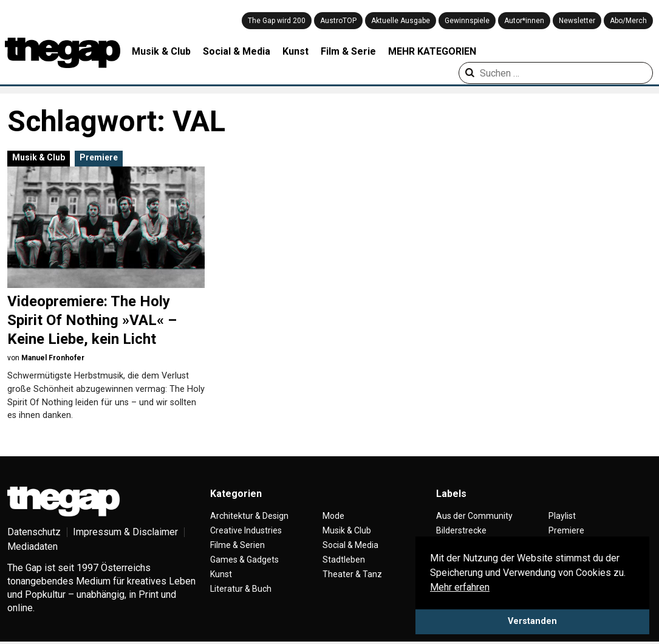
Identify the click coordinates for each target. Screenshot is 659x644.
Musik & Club (161, 51)
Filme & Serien (237, 545)
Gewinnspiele (467, 21)
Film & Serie (348, 51)
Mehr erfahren (460, 587)
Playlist (562, 516)
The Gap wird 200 (277, 21)
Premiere (99, 157)
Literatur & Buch (241, 589)
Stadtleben (344, 560)
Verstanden (532, 621)
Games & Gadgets (244, 560)
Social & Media (237, 51)
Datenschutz (34, 532)
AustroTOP (338, 21)
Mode (333, 516)
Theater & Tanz (352, 574)
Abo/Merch (628, 21)
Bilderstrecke (461, 530)
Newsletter (577, 21)
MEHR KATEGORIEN (432, 51)
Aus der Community (474, 516)
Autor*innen (524, 21)
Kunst (295, 51)
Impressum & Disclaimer (125, 532)
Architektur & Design (249, 516)
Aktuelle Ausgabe (401, 21)
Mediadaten (32, 546)
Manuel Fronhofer (53, 358)
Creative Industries (246, 530)
